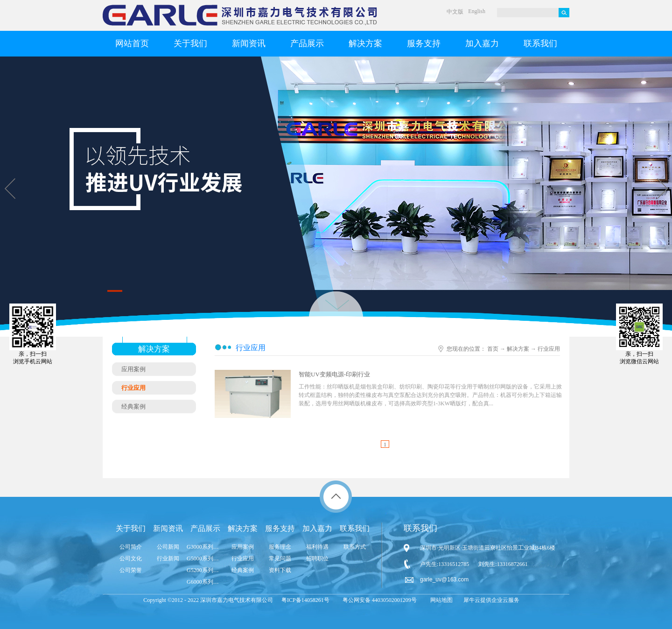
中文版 (455, 12)
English (477, 11)
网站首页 (132, 43)
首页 (493, 349)
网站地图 (440, 600)
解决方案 (518, 349)
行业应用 (549, 349)
